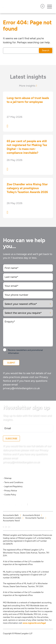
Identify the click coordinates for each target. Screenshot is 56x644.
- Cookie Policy (9, 495)
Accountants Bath (11, 515)
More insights (28, 86)
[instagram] (6, 527)
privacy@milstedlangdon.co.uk (21, 388)
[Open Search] (42, 6)
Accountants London (12, 518)
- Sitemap (7, 478)
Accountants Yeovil (11, 521)
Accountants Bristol (31, 515)
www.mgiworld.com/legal (34, 623)
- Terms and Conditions (13, 482)
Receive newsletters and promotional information (25, 352)
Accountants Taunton (35, 518)
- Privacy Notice (10, 491)
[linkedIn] (3, 527)
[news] (10, 527)
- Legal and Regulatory (13, 486)
